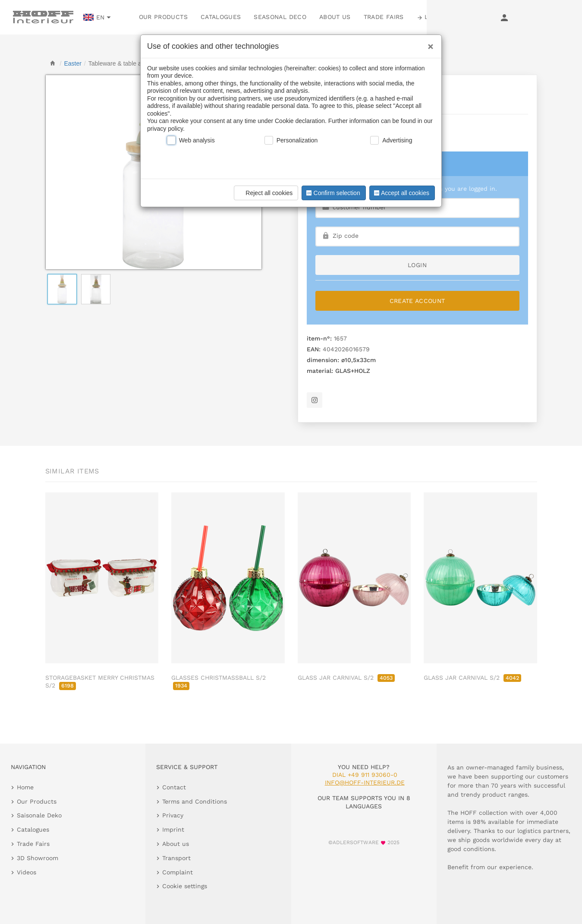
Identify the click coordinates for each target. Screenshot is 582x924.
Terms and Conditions (195, 801)
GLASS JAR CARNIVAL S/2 (346, 678)
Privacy (173, 815)
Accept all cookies (401, 193)
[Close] (428, 44)
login (417, 265)
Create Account (417, 301)
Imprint (173, 829)
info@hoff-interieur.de (365, 782)
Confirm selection (332, 193)
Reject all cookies (265, 193)
